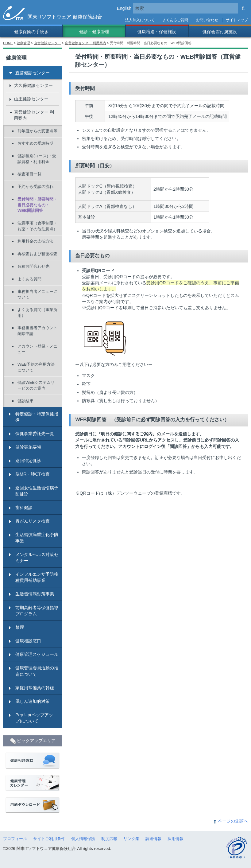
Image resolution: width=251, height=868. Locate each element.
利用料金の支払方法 (35, 241)
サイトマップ (237, 20)
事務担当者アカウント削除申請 (37, 331)
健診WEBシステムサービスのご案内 (36, 385)
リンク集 (131, 839)
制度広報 (109, 839)
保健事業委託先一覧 (35, 434)
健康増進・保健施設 (157, 32)
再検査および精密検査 (37, 254)
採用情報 (176, 839)
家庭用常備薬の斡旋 (35, 688)
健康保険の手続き (31, 32)
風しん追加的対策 (33, 701)
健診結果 (25, 401)
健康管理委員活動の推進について (37, 671)
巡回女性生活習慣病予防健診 (37, 491)
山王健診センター (31, 99)
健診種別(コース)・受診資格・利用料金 (37, 159)
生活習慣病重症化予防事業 (37, 538)
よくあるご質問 (175, 20)
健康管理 (23, 43)
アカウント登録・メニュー (37, 349)
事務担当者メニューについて (37, 294)
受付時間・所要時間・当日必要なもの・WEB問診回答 (37, 205)
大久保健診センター (33, 85)
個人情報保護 (83, 839)
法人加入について (140, 20)
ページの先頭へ (233, 821)
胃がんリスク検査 (33, 521)
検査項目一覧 (29, 174)
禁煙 (20, 627)
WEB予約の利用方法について (36, 367)
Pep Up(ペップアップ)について (34, 718)
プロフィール (15, 839)
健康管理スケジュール (37, 654)
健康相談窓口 (28, 641)
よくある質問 (29, 279)
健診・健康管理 (94, 32)
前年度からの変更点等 (37, 131)
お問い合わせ (207, 20)
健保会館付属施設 (220, 32)
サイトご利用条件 (49, 839)
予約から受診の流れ (35, 187)
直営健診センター (48, 43)
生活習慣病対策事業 (35, 594)
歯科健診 (24, 508)
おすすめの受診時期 (35, 143)
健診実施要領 (28, 447)
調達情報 (153, 839)
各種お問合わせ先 (33, 266)
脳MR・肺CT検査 (33, 474)
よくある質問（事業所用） (37, 313)
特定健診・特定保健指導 (37, 417)
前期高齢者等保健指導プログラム (37, 611)
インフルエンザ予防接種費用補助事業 (37, 577)
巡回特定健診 (28, 461)
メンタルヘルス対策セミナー (37, 558)
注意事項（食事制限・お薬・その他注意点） (37, 226)
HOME (8, 43)
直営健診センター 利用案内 (85, 43)
